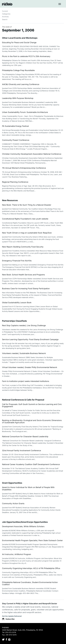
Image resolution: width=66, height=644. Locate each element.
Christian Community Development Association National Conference (32, 154)
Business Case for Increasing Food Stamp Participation (26, 289)
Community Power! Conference (16, 140)
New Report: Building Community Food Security (23, 247)
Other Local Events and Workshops (20, 38)
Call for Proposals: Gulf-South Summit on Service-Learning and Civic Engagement (32, 405)
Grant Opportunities (12, 483)
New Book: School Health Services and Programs (23, 275)
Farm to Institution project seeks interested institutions (26, 381)
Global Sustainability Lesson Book (17, 302)
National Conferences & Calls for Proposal (23, 400)
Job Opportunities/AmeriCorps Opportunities (25, 522)
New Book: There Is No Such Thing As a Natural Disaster (27, 205)
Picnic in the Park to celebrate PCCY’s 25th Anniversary (26, 56)
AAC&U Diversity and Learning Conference (21, 84)
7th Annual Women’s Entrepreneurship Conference (24, 168)
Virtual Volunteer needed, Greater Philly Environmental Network (30, 367)
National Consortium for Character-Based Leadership (25, 436)
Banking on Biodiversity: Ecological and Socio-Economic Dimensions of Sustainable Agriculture (32, 421)
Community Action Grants (13, 503)
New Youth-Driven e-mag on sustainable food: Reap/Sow (27, 233)
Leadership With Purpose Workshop (18, 98)
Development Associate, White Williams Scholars (23, 526)
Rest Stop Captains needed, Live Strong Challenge (24, 325)
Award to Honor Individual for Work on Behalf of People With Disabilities (28, 488)
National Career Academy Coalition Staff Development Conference (31, 464)
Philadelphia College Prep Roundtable (18, 70)
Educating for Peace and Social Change (19, 42)
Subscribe (8, 619)
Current (5, 11)
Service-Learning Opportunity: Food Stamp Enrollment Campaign (30, 339)
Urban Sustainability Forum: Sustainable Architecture (25, 112)
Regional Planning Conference (15, 182)
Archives (5, 17)
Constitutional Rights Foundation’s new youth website (25, 219)
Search (5, 20)
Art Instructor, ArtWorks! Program (17, 554)
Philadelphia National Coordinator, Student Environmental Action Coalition (30, 583)
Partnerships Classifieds (14, 321)
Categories (6, 14)
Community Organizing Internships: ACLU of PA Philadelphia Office (31, 568)
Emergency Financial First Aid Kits (17, 261)
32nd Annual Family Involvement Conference (22, 450)
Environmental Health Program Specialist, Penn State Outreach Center (32, 540)
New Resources (10, 200)
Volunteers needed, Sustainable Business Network (24, 353)
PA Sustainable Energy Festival (15, 126)
